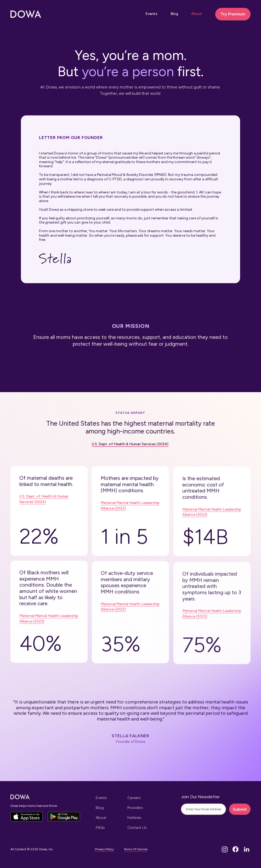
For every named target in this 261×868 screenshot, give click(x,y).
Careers (134, 802)
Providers (135, 812)
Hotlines (134, 822)
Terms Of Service (136, 854)
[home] (26, 14)
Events (151, 14)
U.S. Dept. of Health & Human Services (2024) (124, 444)
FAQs (100, 832)
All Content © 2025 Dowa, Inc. (32, 854)
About (197, 14)
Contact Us (137, 832)
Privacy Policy (104, 854)
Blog (174, 14)
